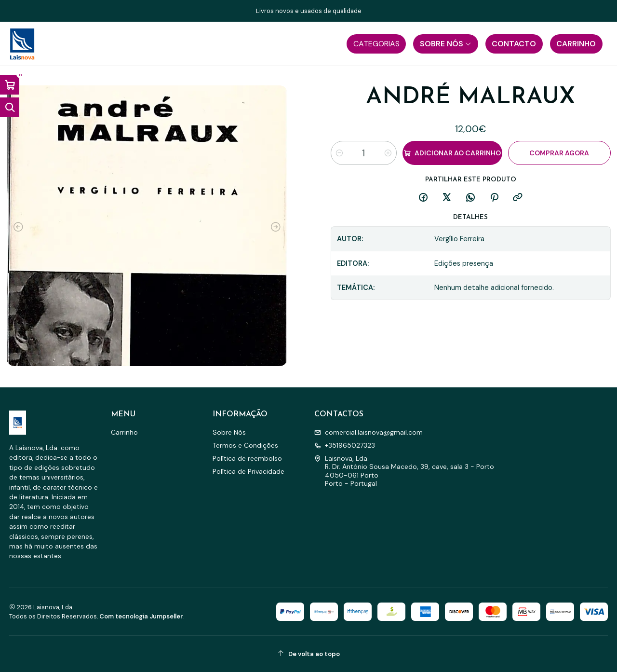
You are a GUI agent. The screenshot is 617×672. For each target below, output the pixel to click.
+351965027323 (345, 445)
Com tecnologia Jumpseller (141, 616)
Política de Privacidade (248, 471)
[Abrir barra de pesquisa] (10, 107)
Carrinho (124, 432)
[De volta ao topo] (309, 654)
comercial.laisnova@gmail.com (369, 432)
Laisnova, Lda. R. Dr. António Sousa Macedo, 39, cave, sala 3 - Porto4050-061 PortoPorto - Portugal (404, 471)
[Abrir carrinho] (10, 85)
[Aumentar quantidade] (388, 153)
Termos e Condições (245, 445)
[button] (376, 44)
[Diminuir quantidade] (339, 153)
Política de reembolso (247, 458)
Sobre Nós (229, 432)
